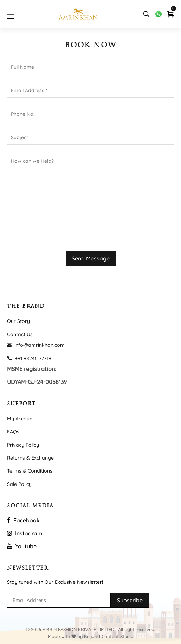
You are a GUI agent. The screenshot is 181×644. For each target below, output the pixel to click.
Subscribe (130, 600)
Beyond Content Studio (109, 636)
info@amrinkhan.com (36, 345)
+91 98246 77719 (29, 358)
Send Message (91, 258)
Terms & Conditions (30, 471)
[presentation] (60, 229)
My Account (21, 419)
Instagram (25, 533)
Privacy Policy (23, 445)
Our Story (18, 321)
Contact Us (20, 334)
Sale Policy (19, 484)
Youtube (22, 546)
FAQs (13, 432)
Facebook (23, 520)
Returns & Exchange (30, 458)
